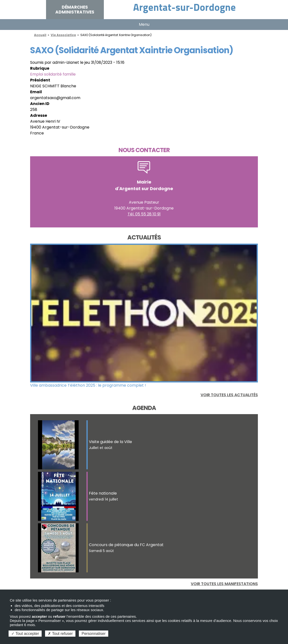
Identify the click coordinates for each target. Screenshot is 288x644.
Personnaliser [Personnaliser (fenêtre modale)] (94, 634)
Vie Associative (63, 35)
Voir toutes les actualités (229, 395)
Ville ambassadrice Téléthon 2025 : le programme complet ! (88, 385)
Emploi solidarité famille (53, 74)
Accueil (40, 35)
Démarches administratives (75, 10)
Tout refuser (60, 634)
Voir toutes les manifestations (224, 584)
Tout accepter (25, 634)
